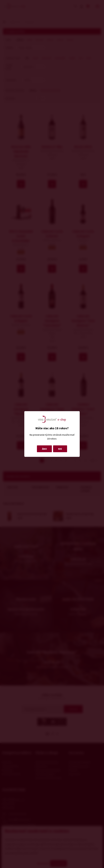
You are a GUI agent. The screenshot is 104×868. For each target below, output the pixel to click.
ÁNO (44, 449)
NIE (60, 449)
